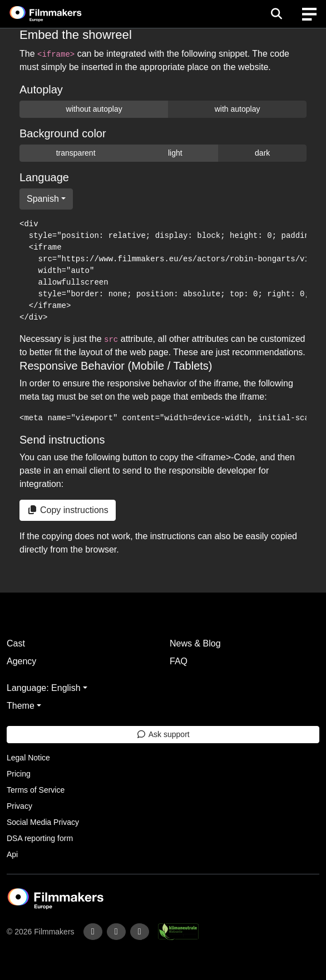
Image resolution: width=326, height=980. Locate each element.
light (175, 153)
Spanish (43, 199)
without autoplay (94, 109)
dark (262, 153)
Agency (21, 661)
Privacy (19, 806)
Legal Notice (28, 758)
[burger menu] (309, 14)
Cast (16, 643)
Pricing (19, 774)
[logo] (59, 14)
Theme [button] (21, 706)
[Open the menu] (276, 14)
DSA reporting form (40, 838)
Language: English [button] (44, 688)
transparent (76, 153)
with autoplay (238, 109)
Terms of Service (36, 790)
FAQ (179, 661)
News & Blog (195, 643)
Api (12, 854)
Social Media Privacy (43, 822)
